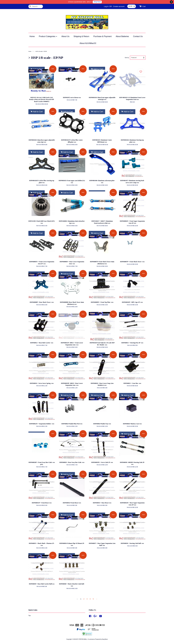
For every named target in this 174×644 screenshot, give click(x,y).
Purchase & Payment (102, 36)
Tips (30, 616)
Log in (106, 6)
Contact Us (138, 36)
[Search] (36, 6)
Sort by (127, 58)
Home (32, 36)
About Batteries (122, 36)
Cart (144, 6)
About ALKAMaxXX (88, 43)
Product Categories (48, 36)
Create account (119, 6)
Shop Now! (97, 2)
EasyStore (105, 639)
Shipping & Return (81, 36)
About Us (65, 36)
